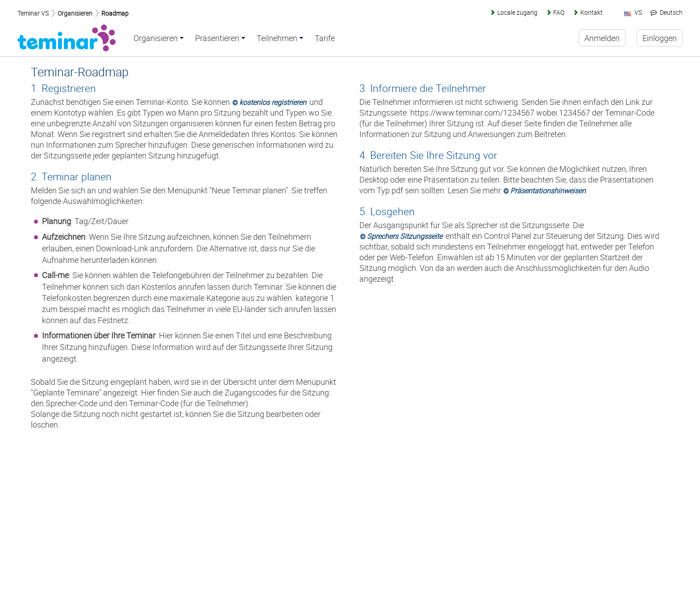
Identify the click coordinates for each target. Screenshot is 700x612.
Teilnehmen (277, 38)
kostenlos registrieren (273, 102)
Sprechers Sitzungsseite (405, 236)
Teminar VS (33, 13)
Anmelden (602, 38)
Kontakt (592, 12)
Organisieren (75, 13)
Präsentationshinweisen (548, 191)
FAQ (559, 12)
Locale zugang (517, 12)
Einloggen (660, 38)
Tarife (325, 38)
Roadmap (115, 13)
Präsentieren (217, 38)
